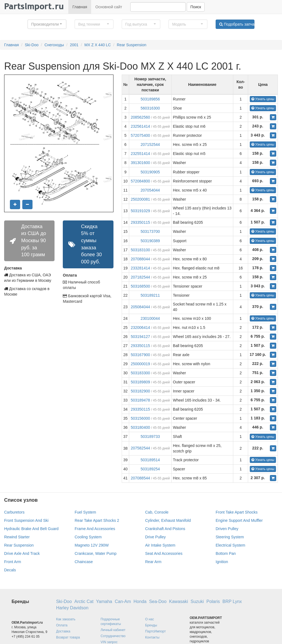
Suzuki (197, 601)
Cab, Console (157, 512)
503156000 (140, 418)
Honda (140, 601)
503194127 (140, 337)
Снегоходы (54, 45)
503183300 (140, 373)
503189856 (150, 99)
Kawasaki (178, 601)
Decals (10, 570)
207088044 (140, 259)
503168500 (140, 286)
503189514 (150, 460)
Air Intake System (160, 545)
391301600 (140, 163)
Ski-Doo (32, 45)
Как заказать (66, 619)
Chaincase (84, 562)
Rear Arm (153, 562)
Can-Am (123, 601)
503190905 (150, 172)
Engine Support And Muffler (239, 520)
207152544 (150, 144)
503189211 (150, 295)
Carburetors (14, 512)
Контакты (152, 637)
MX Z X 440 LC (98, 45)
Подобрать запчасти (237, 24)
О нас (150, 619)
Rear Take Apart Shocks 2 (97, 520)
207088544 (140, 478)
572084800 (140, 181)
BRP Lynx (232, 601)
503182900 (140, 391)
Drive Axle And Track (22, 553)
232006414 (140, 328)
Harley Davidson (72, 608)
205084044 (140, 307)
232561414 (140, 126)
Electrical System (230, 545)
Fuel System (85, 512)
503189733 (150, 436)
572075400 (140, 135)
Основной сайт (109, 7)
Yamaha (104, 601)
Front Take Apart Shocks (237, 512)
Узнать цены (263, 99)
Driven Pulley (227, 529)
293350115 (140, 222)
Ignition (222, 562)
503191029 (140, 211)
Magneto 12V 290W (92, 545)
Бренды (151, 625)
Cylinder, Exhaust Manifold (168, 520)
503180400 (140, 427)
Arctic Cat (84, 601)
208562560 (140, 117)
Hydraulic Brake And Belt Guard (31, 529)
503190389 (150, 241)
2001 (74, 45)
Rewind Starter (17, 537)
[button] (47, 24)
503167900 (140, 355)
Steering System (230, 537)
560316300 (150, 108)
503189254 (150, 469)
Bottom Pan (226, 553)
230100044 (150, 318)
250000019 (140, 364)
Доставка (63, 631)
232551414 (140, 154)
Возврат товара (68, 637)
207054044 (150, 190)
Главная (80, 7)
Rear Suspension (131, 45)
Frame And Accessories (95, 529)
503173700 (150, 231)
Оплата (62, 625)
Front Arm (13, 562)
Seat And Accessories (164, 553)
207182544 (140, 277)
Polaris (213, 601)
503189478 (140, 400)
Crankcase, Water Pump (96, 553)
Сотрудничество (113, 636)
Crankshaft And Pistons (165, 529)
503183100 (140, 250)
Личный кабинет (113, 630)
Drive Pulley (155, 537)
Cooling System (88, 537)
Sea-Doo (158, 601)
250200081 (140, 199)
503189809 (140, 382)
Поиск (196, 7)
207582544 (140, 448)
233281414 (140, 268)
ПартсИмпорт (155, 631)
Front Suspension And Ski (26, 520)
